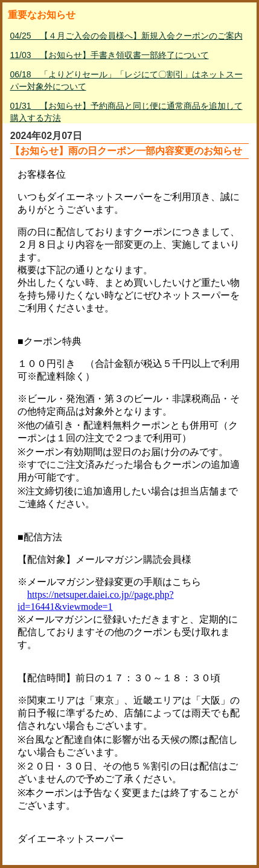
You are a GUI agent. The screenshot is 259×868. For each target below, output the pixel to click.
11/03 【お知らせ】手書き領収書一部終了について (110, 55)
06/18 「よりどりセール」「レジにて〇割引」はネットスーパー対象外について (126, 80)
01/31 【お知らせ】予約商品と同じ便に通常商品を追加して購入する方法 (126, 112)
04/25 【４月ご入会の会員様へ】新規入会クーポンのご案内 (126, 36)
